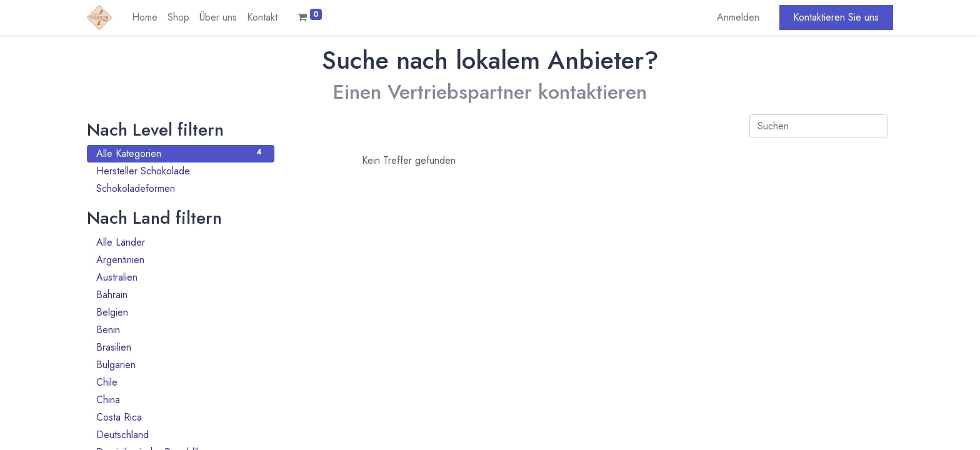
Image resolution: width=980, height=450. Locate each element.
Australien (181, 277)
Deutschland (181, 435)
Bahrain (181, 295)
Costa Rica (181, 417)
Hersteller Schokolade (181, 171)
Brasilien (181, 347)
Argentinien (181, 260)
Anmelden (738, 17)
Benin (181, 330)
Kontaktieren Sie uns (836, 17)
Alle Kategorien (181, 153)
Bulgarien (181, 365)
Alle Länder (181, 242)
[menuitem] (145, 17)
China (181, 400)
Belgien (181, 312)
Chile (181, 382)
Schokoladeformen (181, 188)
